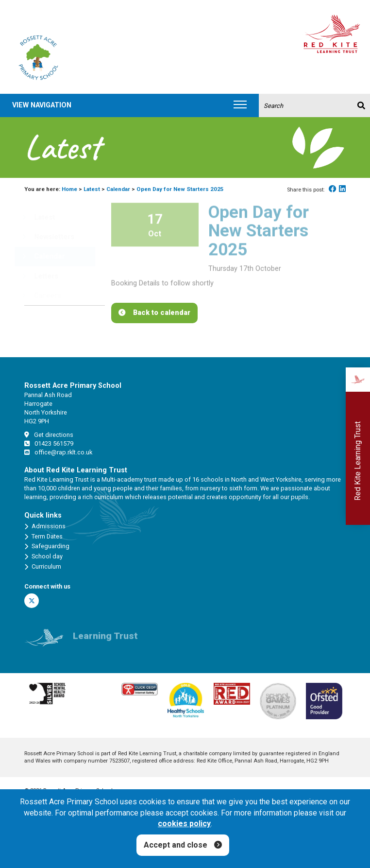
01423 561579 (49, 443)
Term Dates (43, 537)
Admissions (45, 526)
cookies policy (184, 824)
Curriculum (43, 567)
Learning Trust (105, 640)
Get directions (49, 435)
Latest (92, 189)
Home (69, 189)
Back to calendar (162, 313)
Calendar (118, 189)
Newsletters (48, 237)
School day (43, 556)
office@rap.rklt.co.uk (58, 452)
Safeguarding (47, 546)
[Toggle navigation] (240, 105)
